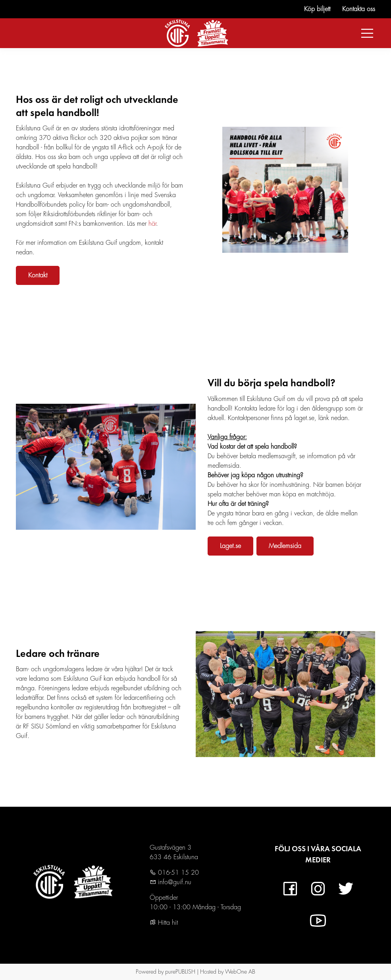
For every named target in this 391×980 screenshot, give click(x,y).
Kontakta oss (359, 9)
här (152, 224)
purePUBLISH (180, 972)
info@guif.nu (174, 882)
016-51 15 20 (177, 873)
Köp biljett (317, 9)
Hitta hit (164, 923)
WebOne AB (240, 972)
